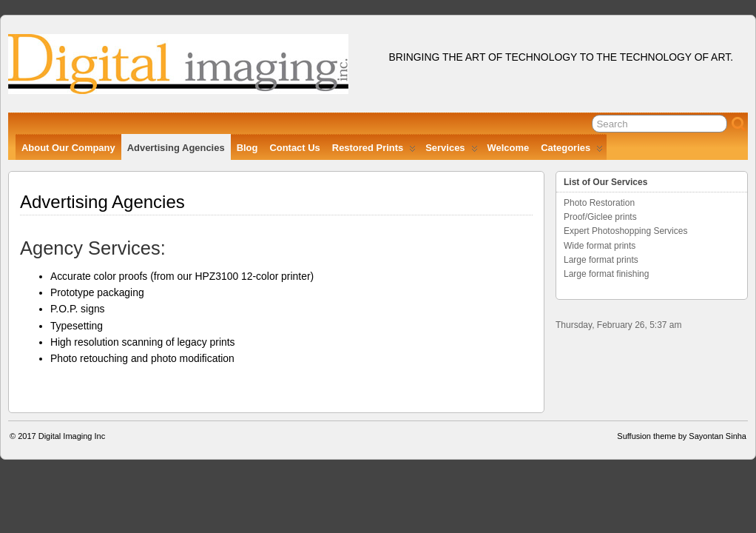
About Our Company (68, 148)
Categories (572, 151)
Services (451, 151)
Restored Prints (374, 151)
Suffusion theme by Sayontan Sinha (682, 436)
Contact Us (294, 148)
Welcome (509, 148)
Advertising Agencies (176, 148)
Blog (247, 148)
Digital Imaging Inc (72, 436)
